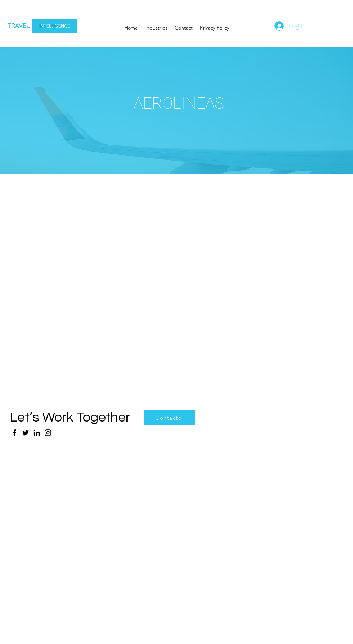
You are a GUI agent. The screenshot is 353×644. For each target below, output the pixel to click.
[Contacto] (169, 418)
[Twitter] (26, 433)
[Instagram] (48, 433)
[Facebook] (14, 433)
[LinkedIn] (37, 433)
